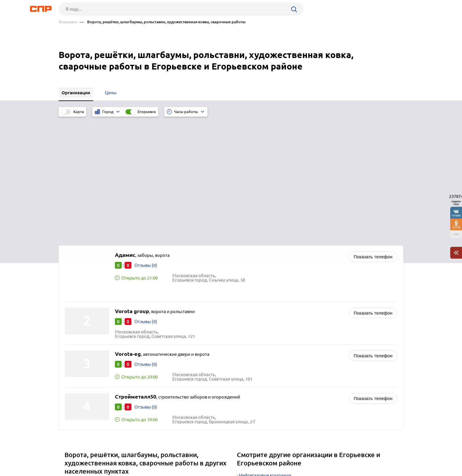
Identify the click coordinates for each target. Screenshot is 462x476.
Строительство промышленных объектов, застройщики (297, 359)
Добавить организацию (377, 454)
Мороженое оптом (259, 374)
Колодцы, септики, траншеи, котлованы (280, 366)
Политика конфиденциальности (138, 471)
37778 (456, 227)
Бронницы (77, 367)
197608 (456, 215)
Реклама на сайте (148, 454)
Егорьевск (68, 22)
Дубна (73, 375)
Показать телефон (373, 133)
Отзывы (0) (146, 142)
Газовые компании (259, 381)
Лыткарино (79, 360)
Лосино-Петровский (88, 389)
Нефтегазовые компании (265, 352)
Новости (106, 454)
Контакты (191, 454)
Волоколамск (81, 382)
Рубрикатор (70, 454)
